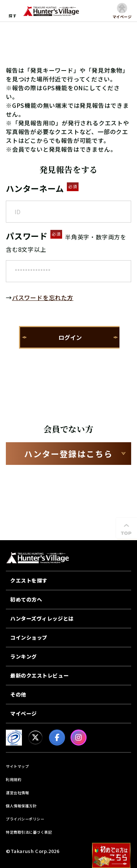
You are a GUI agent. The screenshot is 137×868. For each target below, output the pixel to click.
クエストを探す (29, 580)
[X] (35, 738)
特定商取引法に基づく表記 (29, 832)
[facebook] (57, 738)
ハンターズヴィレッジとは (42, 618)
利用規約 (14, 779)
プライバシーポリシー (25, 819)
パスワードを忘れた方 (43, 297)
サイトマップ (17, 766)
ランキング (24, 656)
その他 (18, 694)
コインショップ (29, 637)
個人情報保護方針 (21, 806)
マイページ (24, 713)
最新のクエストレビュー (39, 675)
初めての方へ (26, 599)
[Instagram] (79, 738)
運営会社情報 (17, 793)
